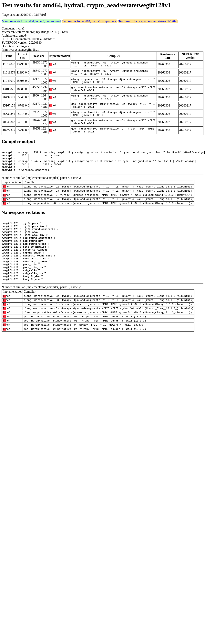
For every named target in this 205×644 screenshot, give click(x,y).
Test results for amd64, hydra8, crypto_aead (90, 21)
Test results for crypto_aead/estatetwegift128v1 (148, 21)
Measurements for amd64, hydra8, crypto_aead (31, 21)
